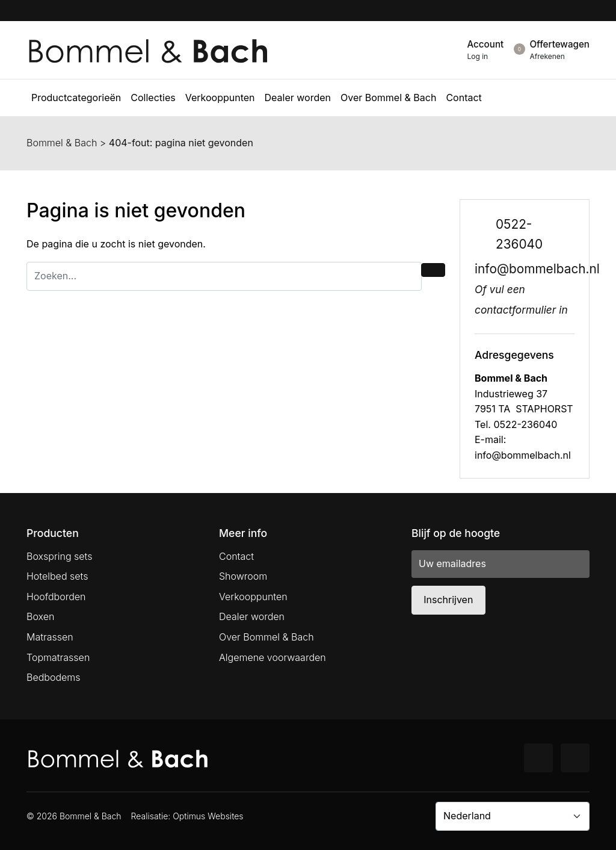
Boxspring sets (59, 556)
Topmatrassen (58, 657)
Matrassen (50, 637)
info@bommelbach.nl (537, 269)
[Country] (513, 816)
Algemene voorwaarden (273, 657)
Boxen (40, 616)
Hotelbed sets (57, 576)
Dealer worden (252, 616)
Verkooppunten (253, 597)
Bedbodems (54, 677)
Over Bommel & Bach (266, 637)
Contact (236, 556)
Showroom (243, 576)
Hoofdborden (56, 597)
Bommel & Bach (62, 143)
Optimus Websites (208, 816)
